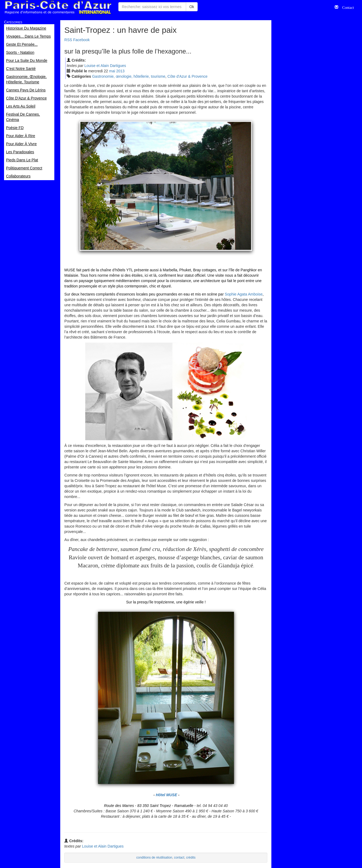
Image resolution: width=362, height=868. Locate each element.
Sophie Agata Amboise (244, 294)
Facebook (81, 40)
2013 (120, 71)
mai (112, 71)
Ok (192, 7)
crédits (191, 858)
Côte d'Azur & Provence (188, 76)
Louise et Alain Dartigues (105, 66)
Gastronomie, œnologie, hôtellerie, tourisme (129, 76)
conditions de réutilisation (154, 858)
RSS (68, 40)
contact (179, 858)
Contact (346, 7)
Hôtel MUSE (166, 795)
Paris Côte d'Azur (58, 7)
